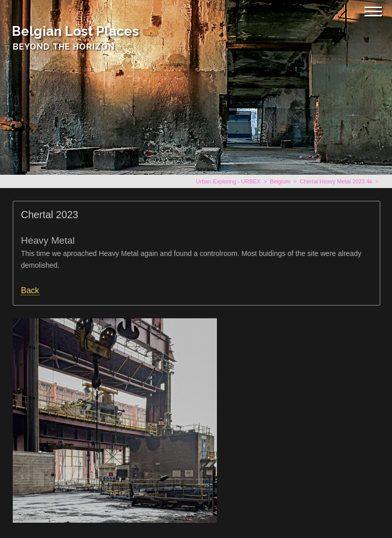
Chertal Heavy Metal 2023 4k (336, 181)
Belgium (280, 181)
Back (30, 290)
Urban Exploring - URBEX (228, 181)
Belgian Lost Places (75, 31)
